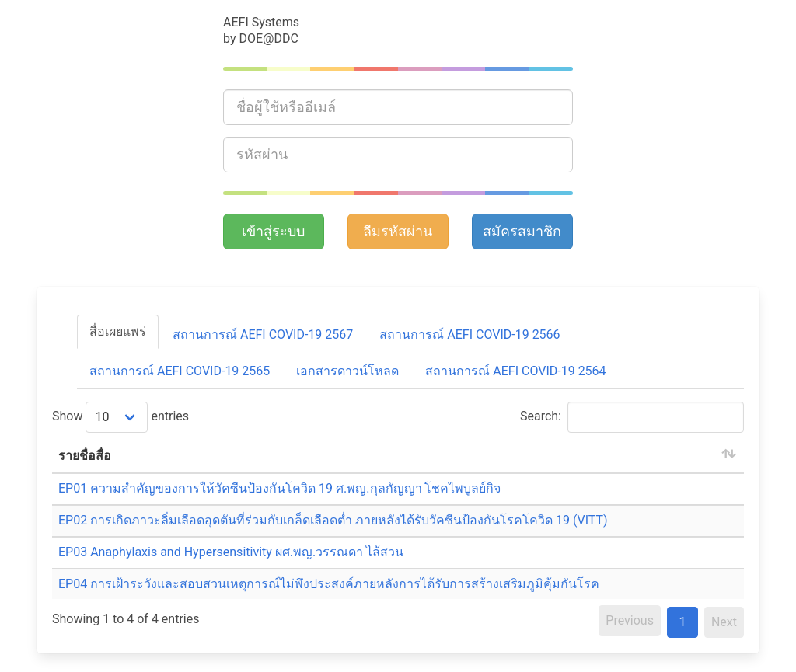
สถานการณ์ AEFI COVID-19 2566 (470, 334)
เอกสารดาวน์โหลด (347, 371)
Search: (632, 417)
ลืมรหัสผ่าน (398, 231)
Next (724, 622)
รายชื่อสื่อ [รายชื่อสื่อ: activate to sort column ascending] (85, 456)
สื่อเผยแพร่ (118, 331)
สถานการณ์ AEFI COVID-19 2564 (515, 371)
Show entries (120, 417)
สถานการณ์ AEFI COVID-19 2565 (180, 371)
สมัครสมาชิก (522, 231)
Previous (630, 620)
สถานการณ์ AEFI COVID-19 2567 (263, 334)
